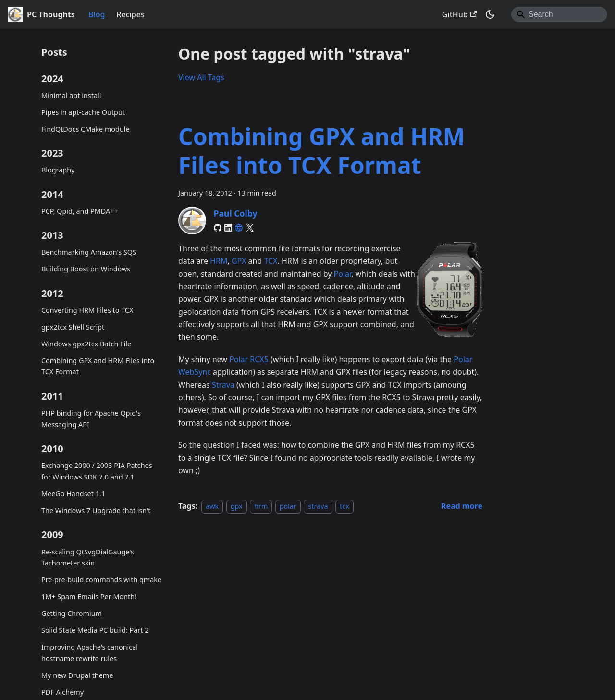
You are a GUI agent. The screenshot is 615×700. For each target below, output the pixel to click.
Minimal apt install (71, 95)
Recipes (130, 14)
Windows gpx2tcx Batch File (86, 344)
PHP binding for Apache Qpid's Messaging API (91, 419)
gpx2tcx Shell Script (73, 327)
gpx (237, 506)
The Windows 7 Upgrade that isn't (96, 510)
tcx (344, 506)
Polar (343, 274)
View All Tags (201, 77)
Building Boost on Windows (86, 269)
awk (212, 506)
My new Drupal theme (77, 675)
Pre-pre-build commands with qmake (101, 580)
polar (288, 506)
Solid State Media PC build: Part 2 (95, 630)
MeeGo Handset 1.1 (73, 494)
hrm (261, 506)
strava (318, 506)
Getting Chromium (72, 613)
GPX (239, 261)
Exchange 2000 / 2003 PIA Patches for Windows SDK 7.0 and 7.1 (97, 471)
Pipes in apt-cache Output (83, 112)
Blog (97, 14)
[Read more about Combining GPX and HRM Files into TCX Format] (462, 506)
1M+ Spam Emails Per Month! (89, 596)
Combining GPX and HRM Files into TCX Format (98, 366)
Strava (223, 385)
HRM (219, 261)
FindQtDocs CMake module (86, 129)
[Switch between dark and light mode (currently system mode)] (490, 14)
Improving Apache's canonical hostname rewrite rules (90, 653)
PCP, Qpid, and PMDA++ (80, 211)
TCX (271, 261)
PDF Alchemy (62, 692)
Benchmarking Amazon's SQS (89, 252)
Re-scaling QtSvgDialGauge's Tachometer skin (88, 558)
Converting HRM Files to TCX (87, 310)
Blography (58, 170)
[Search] (559, 14)
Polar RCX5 (249, 359)
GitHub (459, 14)
